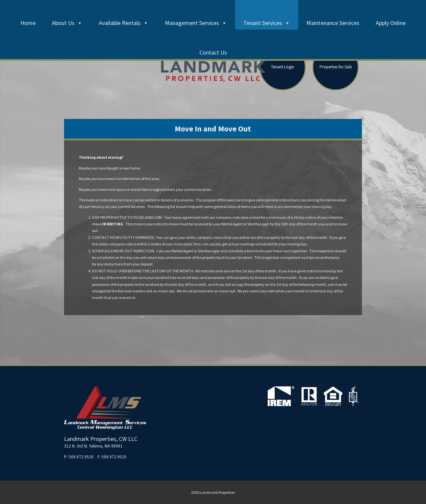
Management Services (196, 23)
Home (28, 23)
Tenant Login (283, 67)
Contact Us (213, 52)
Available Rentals (124, 23)
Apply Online (391, 23)
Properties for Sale (336, 67)
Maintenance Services (333, 23)
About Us (67, 23)
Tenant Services (267, 23)
